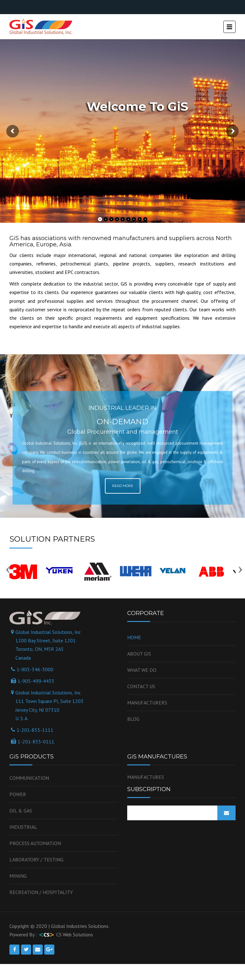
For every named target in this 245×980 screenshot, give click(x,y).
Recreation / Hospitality (41, 892)
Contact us (141, 686)
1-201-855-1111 (35, 730)
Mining (18, 876)
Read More (123, 486)
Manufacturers (147, 703)
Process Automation (35, 843)
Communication (29, 778)
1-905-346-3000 (35, 669)
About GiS (139, 654)
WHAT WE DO (142, 670)
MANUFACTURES (146, 777)
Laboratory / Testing (36, 860)
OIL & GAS (21, 811)
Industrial (23, 827)
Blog (133, 719)
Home (134, 637)
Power (18, 794)
